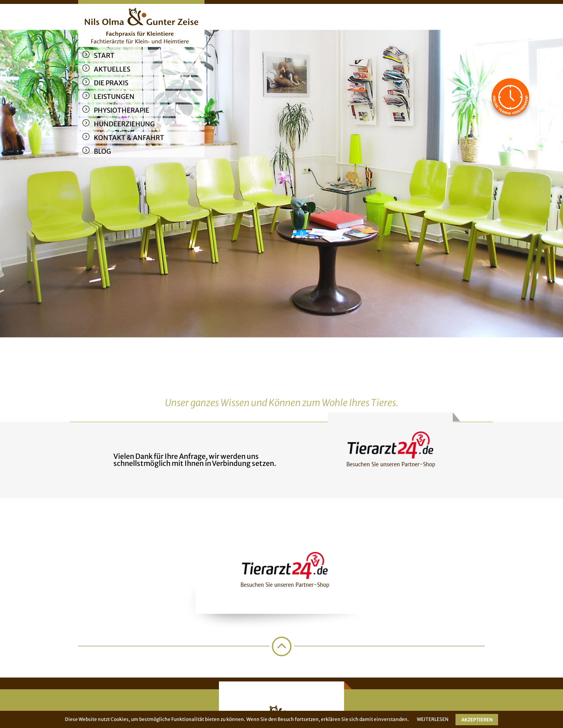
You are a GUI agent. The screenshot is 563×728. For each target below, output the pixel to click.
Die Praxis (111, 83)
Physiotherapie (122, 110)
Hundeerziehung (124, 124)
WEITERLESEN (433, 719)
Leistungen (114, 97)
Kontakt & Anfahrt (129, 138)
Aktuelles (112, 69)
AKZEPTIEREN (477, 720)
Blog (102, 151)
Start (104, 56)
